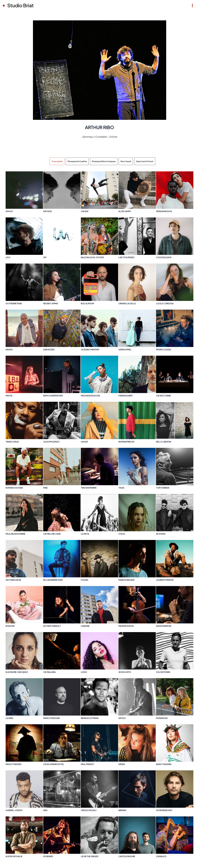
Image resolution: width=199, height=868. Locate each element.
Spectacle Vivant (145, 161)
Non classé (126, 161)
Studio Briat (20, 5)
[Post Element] (24, 194)
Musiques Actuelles (77, 161)
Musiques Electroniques (104, 161)
